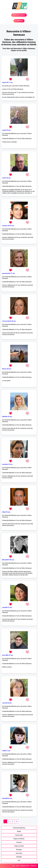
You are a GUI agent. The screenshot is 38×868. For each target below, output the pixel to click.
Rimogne (19, 850)
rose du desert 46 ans (9, 321)
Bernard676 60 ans (8, 560)
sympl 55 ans (6, 130)
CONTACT (34, 866)
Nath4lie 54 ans (7, 417)
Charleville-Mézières (19, 828)
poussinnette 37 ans (9, 273)
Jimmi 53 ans (6, 178)
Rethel (19, 831)
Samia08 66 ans (7, 798)
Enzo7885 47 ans (8, 655)
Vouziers (19, 842)
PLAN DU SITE (25, 866)
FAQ (14, 866)
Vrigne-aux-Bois (19, 846)
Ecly (19, 860)
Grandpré (19, 857)
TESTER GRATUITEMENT (19, 15)
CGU (18, 866)
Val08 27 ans (6, 751)
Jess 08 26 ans (7, 703)
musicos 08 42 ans (8, 226)
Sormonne (19, 853)
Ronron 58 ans (7, 369)
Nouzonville (19, 835)
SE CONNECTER (19, 21)
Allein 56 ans (6, 512)
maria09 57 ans (7, 607)
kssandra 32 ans (7, 464)
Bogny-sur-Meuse (19, 839)
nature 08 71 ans (7, 82)
